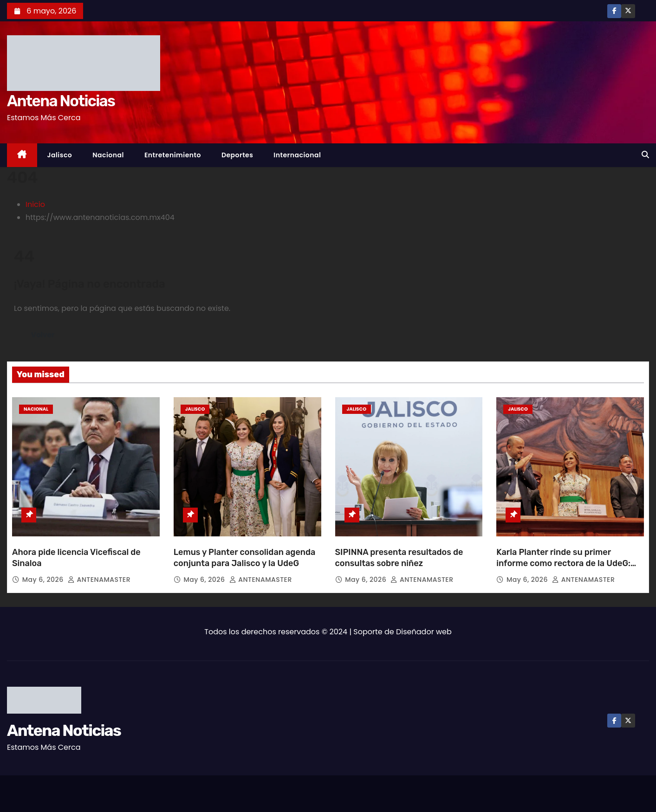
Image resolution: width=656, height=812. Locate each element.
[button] (645, 155)
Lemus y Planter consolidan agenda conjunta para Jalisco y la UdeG (245, 558)
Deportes (237, 155)
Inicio (35, 204)
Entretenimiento (173, 155)
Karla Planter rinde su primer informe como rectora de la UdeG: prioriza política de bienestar (563, 563)
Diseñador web (424, 632)
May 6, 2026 (44, 580)
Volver (43, 335)
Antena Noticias (61, 101)
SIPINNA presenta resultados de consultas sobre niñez (399, 558)
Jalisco (60, 155)
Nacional (108, 155)
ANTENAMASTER (99, 580)
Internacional (297, 155)
